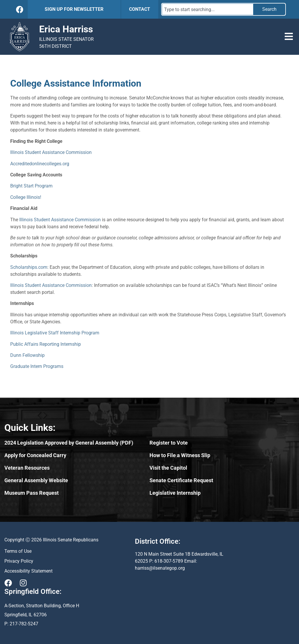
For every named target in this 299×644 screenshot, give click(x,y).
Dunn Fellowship (27, 355)
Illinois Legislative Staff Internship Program (55, 333)
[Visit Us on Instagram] (23, 583)
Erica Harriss (66, 29)
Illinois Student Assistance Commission (51, 152)
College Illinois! (26, 197)
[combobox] (208, 9)
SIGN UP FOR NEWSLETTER (74, 9)
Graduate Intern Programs (37, 366)
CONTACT (140, 9)
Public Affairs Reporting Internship (46, 344)
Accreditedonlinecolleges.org (40, 164)
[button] (289, 36)
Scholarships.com (29, 267)
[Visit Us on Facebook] (8, 583)
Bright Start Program (31, 186)
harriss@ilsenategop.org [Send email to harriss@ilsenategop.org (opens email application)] (160, 568)
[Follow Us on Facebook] (20, 9)
